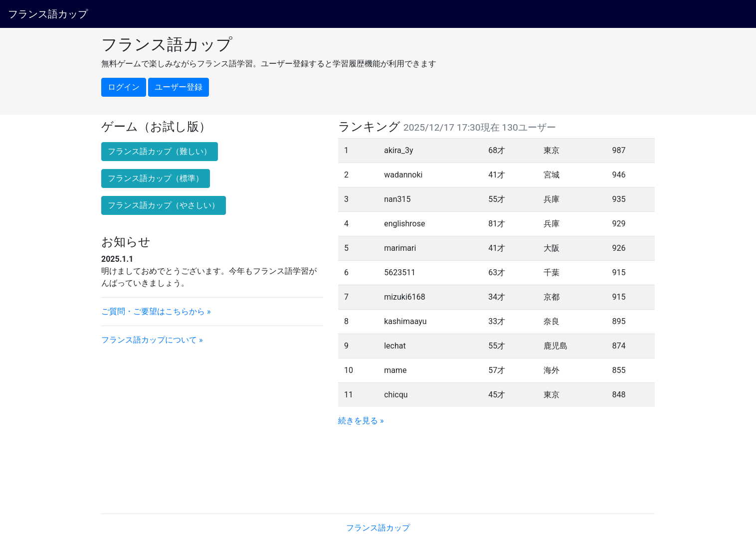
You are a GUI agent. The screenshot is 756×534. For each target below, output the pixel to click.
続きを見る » (361, 421)
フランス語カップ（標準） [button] (156, 178)
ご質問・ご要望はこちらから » (156, 311)
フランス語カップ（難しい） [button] (160, 151)
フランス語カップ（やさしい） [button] (164, 205)
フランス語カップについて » (152, 340)
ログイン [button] (124, 87)
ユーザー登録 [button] (179, 87)
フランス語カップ (48, 14)
